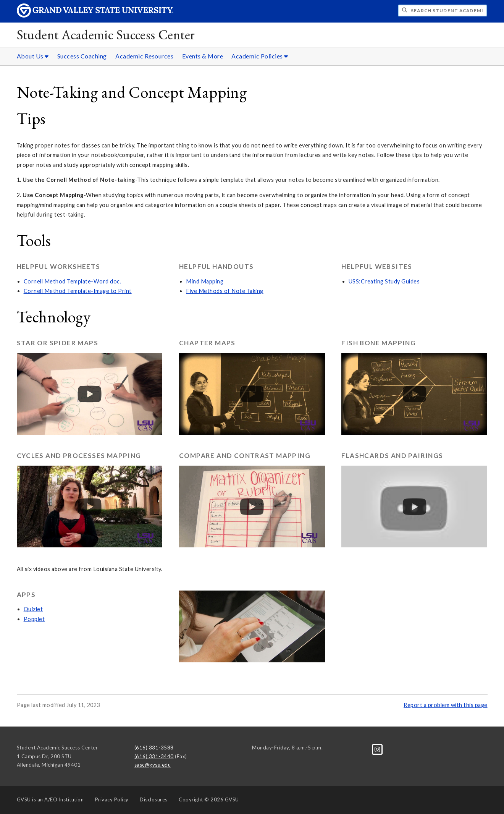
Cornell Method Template (57, 281)
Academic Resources (144, 56)
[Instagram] (377, 749)
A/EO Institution (50, 799)
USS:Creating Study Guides (384, 281)
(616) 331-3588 (154, 748)
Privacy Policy (112, 799)
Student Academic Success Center (106, 35)
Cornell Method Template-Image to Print (78, 291)
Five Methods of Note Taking (225, 291)
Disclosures (154, 799)
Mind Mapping (205, 281)
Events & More (203, 56)
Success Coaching (82, 56)
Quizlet (33, 609)
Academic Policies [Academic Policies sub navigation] (260, 56)
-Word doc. (106, 281)
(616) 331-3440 (154, 756)
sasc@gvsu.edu (153, 765)
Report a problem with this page (446, 705)
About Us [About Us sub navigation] (33, 56)
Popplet (34, 619)
